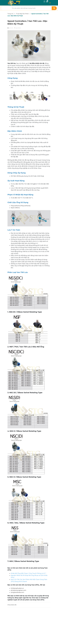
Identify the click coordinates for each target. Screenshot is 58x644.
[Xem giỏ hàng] (47, 2)
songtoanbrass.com (17, 592)
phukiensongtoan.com (19, 590)
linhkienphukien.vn (17, 588)
